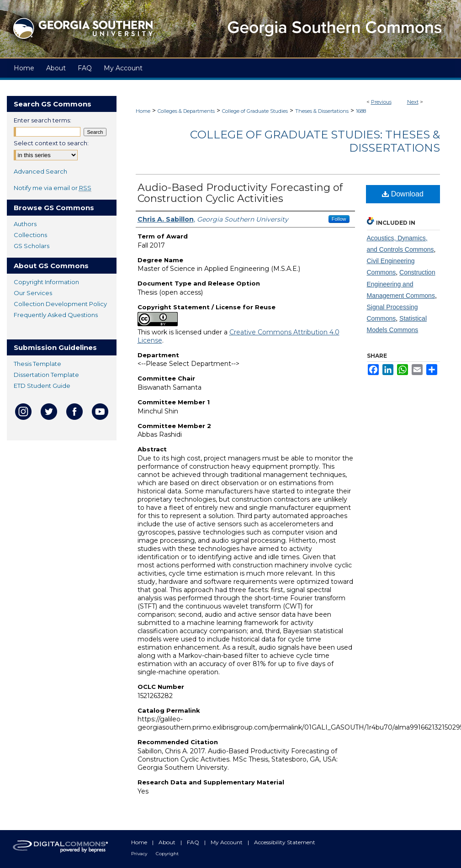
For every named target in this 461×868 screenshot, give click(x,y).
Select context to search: (51, 143)
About (168, 842)
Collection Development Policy (60, 304)
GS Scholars (32, 246)
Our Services (33, 293)
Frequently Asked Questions (56, 315)
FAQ (194, 842)
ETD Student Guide (42, 386)
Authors (25, 224)
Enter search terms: (42, 120)
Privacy (140, 854)
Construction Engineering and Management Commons (401, 284)
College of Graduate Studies (255, 111)
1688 (361, 111)
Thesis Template (37, 364)
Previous (381, 102)
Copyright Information (46, 282)
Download (403, 194)
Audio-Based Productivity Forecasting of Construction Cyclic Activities (240, 193)
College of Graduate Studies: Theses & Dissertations (315, 141)
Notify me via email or (53, 188)
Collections (30, 235)
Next (413, 102)
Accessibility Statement (285, 842)
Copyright (167, 854)
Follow (339, 219)
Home (143, 111)
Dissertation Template (46, 375)
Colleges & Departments (186, 111)
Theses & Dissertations (322, 111)
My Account (227, 842)
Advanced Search (40, 171)
